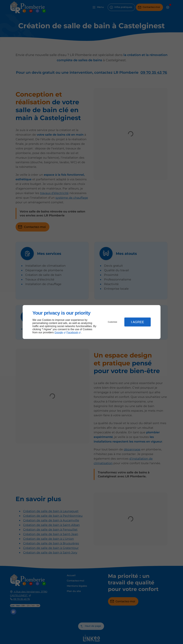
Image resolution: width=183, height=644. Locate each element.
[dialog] (92, 322)
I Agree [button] (138, 322)
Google (59, 332)
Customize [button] (113, 322)
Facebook (72, 332)
